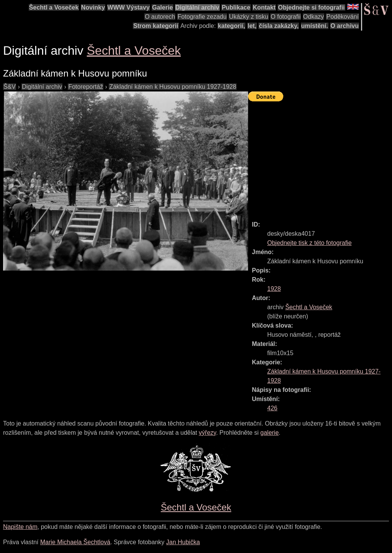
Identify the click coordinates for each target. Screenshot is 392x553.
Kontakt (264, 7)
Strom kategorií (156, 26)
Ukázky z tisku (248, 17)
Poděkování (342, 17)
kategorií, (231, 26)
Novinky (93, 7)
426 (272, 408)
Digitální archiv (197, 7)
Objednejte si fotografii (311, 7)
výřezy (207, 433)
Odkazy (314, 17)
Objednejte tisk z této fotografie (310, 243)
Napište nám (20, 527)
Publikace (236, 7)
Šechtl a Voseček (54, 7)
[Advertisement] (320, 158)
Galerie (162, 7)
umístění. (315, 26)
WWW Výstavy (129, 7)
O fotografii (286, 17)
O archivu (345, 26)
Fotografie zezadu (202, 17)
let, (252, 26)
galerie (269, 433)
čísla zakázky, (279, 26)
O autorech (160, 17)
